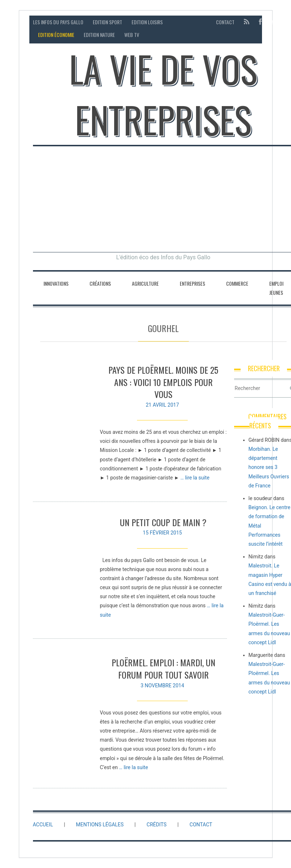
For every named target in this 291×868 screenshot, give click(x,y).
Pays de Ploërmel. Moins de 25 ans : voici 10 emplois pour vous (163, 382)
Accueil (43, 825)
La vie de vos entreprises (163, 94)
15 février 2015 (162, 533)
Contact (225, 22)
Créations (100, 283)
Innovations (56, 283)
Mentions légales (100, 825)
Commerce (237, 283)
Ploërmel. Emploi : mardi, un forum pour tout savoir (163, 671)
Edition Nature (99, 35)
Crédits (157, 825)
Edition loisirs (147, 22)
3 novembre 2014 (162, 687)
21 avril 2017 (162, 405)
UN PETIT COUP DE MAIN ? (163, 522)
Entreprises (192, 283)
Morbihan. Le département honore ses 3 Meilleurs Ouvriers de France (269, 467)
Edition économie (56, 35)
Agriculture (145, 283)
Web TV (132, 35)
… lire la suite (195, 478)
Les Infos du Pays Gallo (58, 22)
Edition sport (107, 22)
